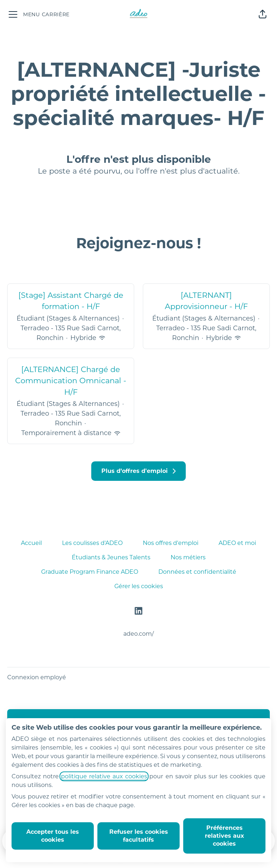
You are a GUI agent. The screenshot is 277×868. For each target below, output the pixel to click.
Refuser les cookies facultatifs (139, 836)
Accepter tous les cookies (53, 836)
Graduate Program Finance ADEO (90, 572)
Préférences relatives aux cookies (225, 836)
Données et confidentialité (197, 572)
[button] (263, 14)
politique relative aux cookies (104, 776)
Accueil (31, 543)
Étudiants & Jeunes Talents (111, 557)
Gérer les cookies (139, 586)
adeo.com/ (138, 634)
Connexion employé (37, 677)
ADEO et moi (237, 543)
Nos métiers (188, 557)
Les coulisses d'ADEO (92, 543)
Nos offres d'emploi (171, 543)
